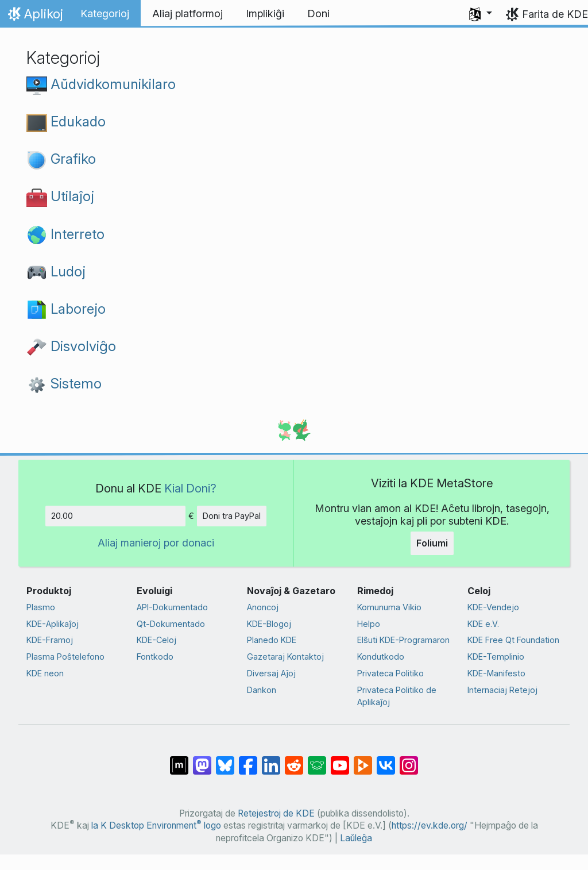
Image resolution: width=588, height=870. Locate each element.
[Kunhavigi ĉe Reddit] (294, 760)
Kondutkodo (381, 657)
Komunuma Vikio (389, 607)
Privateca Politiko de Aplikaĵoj (397, 696)
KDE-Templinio (496, 657)
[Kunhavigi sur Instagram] (409, 760)
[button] (481, 14)
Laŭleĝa (356, 838)
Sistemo (64, 383)
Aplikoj (34, 17)
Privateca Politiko (390, 673)
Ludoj (56, 271)
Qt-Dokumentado (171, 624)
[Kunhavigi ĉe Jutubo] (340, 760)
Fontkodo (155, 657)
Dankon (262, 690)
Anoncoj (263, 607)
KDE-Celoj (156, 640)
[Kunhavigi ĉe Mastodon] (202, 760)
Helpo (369, 624)
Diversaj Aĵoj (271, 673)
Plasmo (41, 607)
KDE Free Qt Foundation (513, 640)
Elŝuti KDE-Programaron (403, 640)
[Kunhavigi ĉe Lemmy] (317, 760)
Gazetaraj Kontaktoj (285, 657)
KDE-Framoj (50, 640)
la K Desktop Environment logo (156, 825)
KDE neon (45, 673)
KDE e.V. (483, 624)
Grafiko (61, 159)
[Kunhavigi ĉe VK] (386, 760)
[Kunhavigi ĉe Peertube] (363, 760)
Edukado (66, 121)
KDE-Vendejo (493, 607)
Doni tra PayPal (232, 516)
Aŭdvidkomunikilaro (101, 84)
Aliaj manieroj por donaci (156, 543)
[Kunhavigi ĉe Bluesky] (225, 760)
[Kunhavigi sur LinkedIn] (271, 760)
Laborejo (66, 309)
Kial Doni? (190, 488)
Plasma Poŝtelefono (65, 657)
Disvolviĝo (71, 346)
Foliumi (432, 543)
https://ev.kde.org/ (430, 825)
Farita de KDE (555, 14)
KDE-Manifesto (496, 673)
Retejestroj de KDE (276, 813)
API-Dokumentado (172, 607)
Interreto (65, 234)
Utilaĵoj (60, 196)
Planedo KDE (272, 640)
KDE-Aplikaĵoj (53, 624)
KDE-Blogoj (269, 624)
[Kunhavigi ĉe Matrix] (179, 760)
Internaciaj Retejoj (502, 690)
